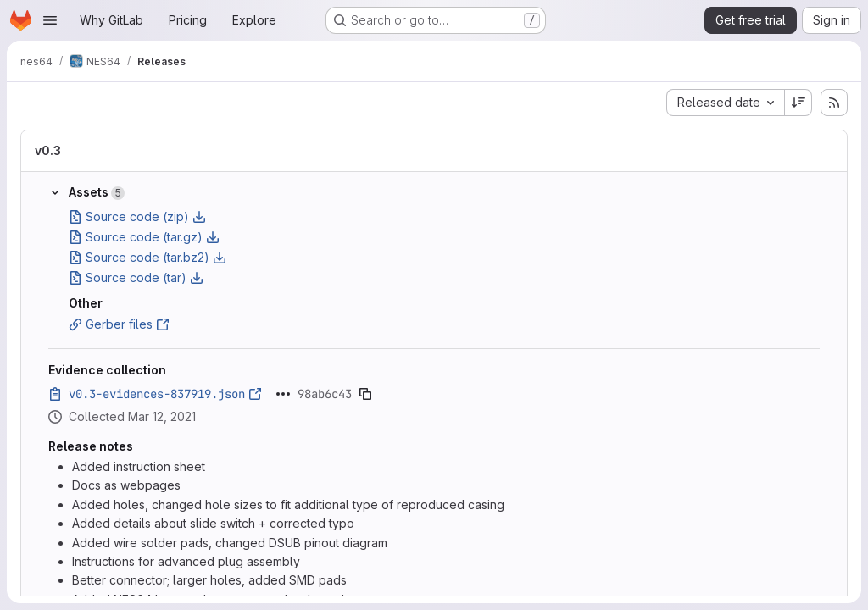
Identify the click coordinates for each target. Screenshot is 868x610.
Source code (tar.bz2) (147, 257)
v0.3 (48, 150)
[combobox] (725, 103)
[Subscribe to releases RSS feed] (834, 103)
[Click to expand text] (283, 394)
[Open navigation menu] (50, 20)
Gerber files (119, 324)
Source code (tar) (136, 277)
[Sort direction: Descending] (798, 103)
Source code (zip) (137, 216)
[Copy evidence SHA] (365, 394)
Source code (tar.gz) (144, 237)
